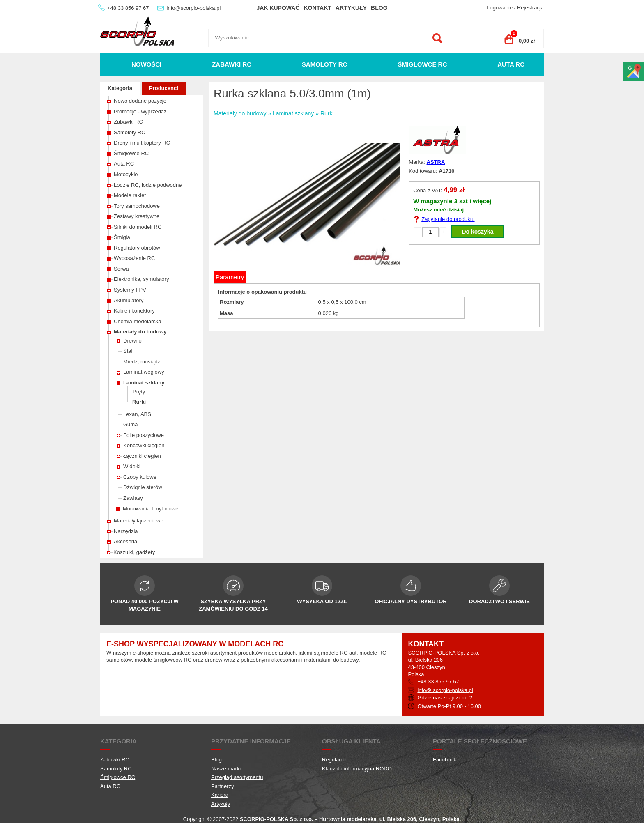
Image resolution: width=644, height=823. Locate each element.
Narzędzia (126, 531)
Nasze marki (226, 769)
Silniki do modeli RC (138, 227)
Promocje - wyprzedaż (140, 111)
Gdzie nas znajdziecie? (445, 698)
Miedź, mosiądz (142, 362)
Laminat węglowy (144, 372)
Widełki (132, 466)
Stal (128, 351)
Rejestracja (530, 8)
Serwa (121, 269)
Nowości (146, 64)
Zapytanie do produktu (448, 219)
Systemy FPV (130, 290)
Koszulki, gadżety (134, 552)
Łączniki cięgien (142, 456)
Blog (379, 8)
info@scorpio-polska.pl (194, 8)
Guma (130, 424)
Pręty (139, 392)
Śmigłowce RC (422, 64)
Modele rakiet (130, 195)
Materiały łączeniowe (139, 521)
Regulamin (335, 760)
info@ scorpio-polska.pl (445, 690)
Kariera (220, 795)
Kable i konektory (134, 311)
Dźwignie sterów (143, 487)
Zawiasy (133, 498)
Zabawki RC (232, 64)
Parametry (230, 277)
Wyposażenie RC (134, 258)
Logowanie (500, 8)
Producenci (164, 88)
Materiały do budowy (140, 332)
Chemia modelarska (138, 321)
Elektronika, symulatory (141, 279)
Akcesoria (125, 541)
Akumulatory (129, 300)
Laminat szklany (144, 383)
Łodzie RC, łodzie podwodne (148, 185)
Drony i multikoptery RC (142, 143)
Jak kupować (278, 8)
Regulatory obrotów (137, 248)
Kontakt (317, 8)
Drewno (132, 341)
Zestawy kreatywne (137, 216)
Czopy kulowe (140, 477)
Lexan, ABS (137, 414)
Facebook (445, 760)
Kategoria (120, 88)
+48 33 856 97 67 (128, 8)
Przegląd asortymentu (237, 777)
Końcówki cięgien (144, 445)
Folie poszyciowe (144, 435)
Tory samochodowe (137, 206)
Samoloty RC (325, 64)
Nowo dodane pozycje (140, 101)
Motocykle (126, 174)
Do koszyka (477, 232)
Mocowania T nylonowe (151, 509)
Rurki (139, 402)
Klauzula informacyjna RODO (357, 769)
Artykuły (351, 8)
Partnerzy (223, 786)
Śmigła (122, 237)
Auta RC (511, 64)
